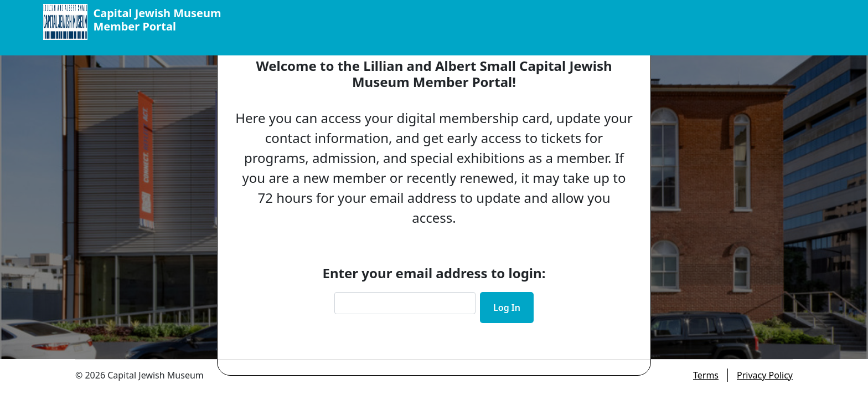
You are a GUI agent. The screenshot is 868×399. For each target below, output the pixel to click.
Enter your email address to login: (434, 273)
